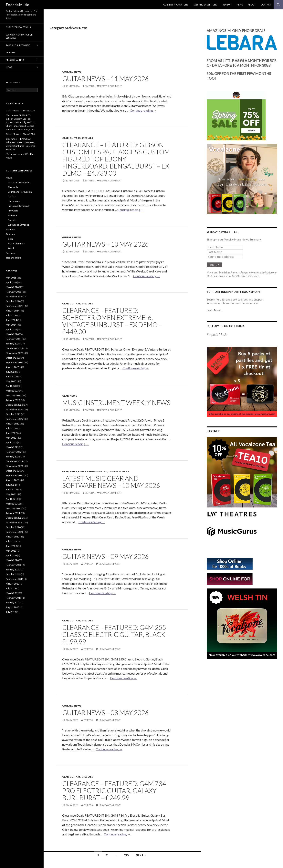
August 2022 (13, 424)
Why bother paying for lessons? (19, 36)
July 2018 (11, 612)
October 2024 (13, 301)
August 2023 (13, 367)
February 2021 (14, 508)
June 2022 (11, 433)
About (252, 5)
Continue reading (143, 110)
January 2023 (13, 400)
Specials (87, 138)
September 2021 (15, 475)
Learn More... (215, 310)
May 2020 (11, 551)
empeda (90, 86)
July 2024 (11, 315)
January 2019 (13, 602)
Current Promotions (176, 5)
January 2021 (13, 513)
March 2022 (12, 447)
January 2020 (13, 570)
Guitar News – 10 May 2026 (105, 244)
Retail (11, 248)
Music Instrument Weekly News (116, 403)
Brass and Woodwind (19, 182)
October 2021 (13, 471)
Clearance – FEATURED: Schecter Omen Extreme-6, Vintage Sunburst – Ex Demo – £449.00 (112, 321)
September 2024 (15, 306)
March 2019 (12, 593)
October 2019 (13, 574)
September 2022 (15, 419)
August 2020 (13, 537)
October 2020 (13, 527)
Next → (141, 855)
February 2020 (14, 565)
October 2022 (13, 414)
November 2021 (15, 466)
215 (126, 855)
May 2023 (11, 381)
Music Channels (15, 60)
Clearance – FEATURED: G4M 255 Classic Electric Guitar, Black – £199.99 (116, 634)
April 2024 (11, 329)
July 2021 (11, 485)
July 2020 (11, 541)
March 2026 (12, 287)
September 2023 (15, 362)
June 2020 (11, 546)
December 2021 (14, 461)
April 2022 (11, 442)
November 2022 (15, 409)
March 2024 (12, 334)
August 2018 (13, 607)
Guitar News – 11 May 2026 (105, 78)
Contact (266, 5)
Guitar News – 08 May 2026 (105, 712)
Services (10, 253)
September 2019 (15, 579)
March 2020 (12, 560)
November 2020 (15, 522)
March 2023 (12, 391)
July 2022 (11, 428)
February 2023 (14, 395)
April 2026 (11, 282)
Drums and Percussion (20, 192)
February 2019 (14, 598)
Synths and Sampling (93, 471)
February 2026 (14, 292)
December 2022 (14, 405)
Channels (13, 187)
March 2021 (12, 504)
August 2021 (13, 480)
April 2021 (11, 499)
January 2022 (13, 457)
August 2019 (13, 584)
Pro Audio (13, 211)
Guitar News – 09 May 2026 (105, 556)
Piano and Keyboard (18, 206)
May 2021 (11, 494)
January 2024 (13, 344)
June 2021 (11, 490)
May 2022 (11, 438)
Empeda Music (17, 5)
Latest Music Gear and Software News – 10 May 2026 (111, 482)
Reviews (227, 5)
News (240, 5)
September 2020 (15, 532)
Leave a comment (111, 86)
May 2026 (11, 278)
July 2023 (11, 372)
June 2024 (11, 320)
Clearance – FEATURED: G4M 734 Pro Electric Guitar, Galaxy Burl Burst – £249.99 (114, 791)
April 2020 (11, 555)
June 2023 (11, 377)
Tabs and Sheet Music (205, 5)
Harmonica (14, 201)
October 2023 (13, 358)
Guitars (68, 72)
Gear (65, 138)
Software (13, 215)
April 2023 (11, 386)
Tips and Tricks (119, 471)
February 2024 (14, 339)
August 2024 (13, 311)
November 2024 (15, 296)
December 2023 (14, 348)
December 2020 (14, 518)
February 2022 (14, 452)
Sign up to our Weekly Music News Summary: (234, 239)
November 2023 (15, 353)
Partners (10, 229)
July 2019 (11, 588)
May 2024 (11, 325)
